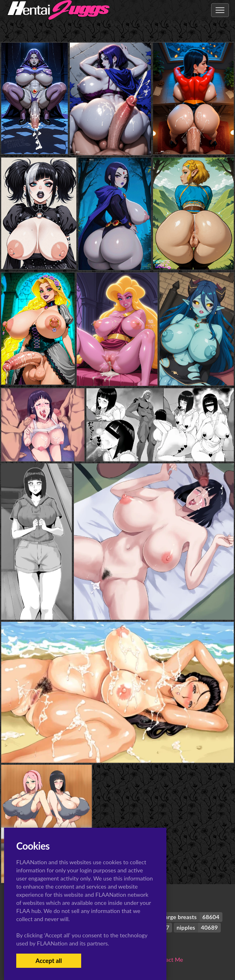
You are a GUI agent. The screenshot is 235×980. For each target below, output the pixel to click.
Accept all (49, 961)
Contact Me (168, 959)
